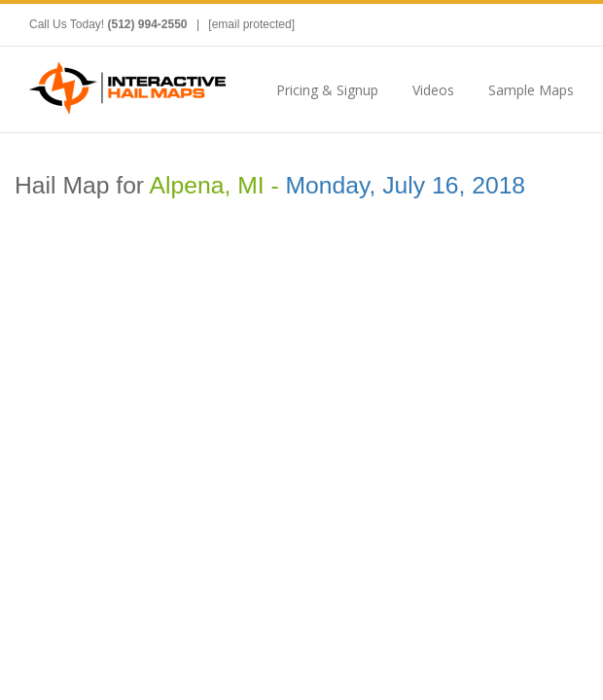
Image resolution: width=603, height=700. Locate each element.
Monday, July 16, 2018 (406, 185)
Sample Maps (531, 90)
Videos (433, 90)
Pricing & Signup (327, 90)
